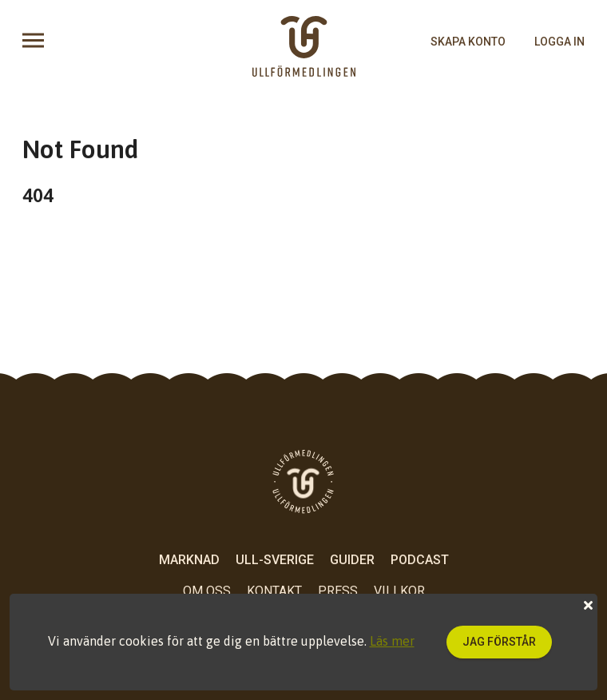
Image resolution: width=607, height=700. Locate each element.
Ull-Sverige (275, 560)
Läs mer (392, 641)
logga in (559, 42)
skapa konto (468, 42)
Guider (352, 560)
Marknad (189, 560)
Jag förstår (499, 642)
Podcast (420, 560)
